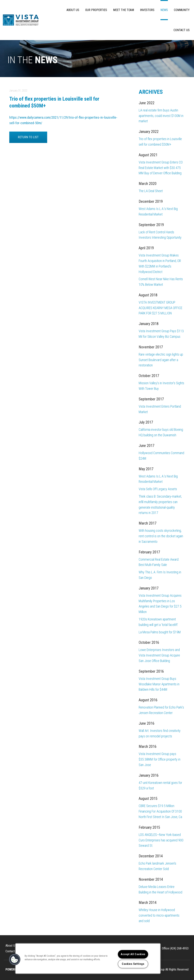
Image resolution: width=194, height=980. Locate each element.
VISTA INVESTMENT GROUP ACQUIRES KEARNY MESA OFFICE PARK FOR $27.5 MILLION (160, 308)
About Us (73, 10)
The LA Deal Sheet (151, 191)
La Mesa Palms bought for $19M (160, 632)
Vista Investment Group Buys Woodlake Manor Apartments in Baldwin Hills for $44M (159, 684)
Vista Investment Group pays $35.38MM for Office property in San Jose (160, 759)
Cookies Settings (133, 964)
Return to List (28, 137)
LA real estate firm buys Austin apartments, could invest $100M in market (161, 116)
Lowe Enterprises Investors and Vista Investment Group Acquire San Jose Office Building (159, 655)
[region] (88, 959)
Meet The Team (124, 10)
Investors (147, 10)
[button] (15, 959)
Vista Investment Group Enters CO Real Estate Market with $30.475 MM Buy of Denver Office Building (161, 168)
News (164, 10)
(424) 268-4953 (179, 948)
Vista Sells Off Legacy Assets (158, 489)
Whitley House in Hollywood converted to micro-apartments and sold (159, 915)
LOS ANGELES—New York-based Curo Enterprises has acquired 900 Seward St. (161, 840)
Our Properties (96, 10)
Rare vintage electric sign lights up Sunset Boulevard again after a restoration (161, 360)
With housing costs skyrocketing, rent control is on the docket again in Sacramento (161, 536)
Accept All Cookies (133, 954)
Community (182, 10)
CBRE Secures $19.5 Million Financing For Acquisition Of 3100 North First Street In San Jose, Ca (160, 811)
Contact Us (182, 30)
